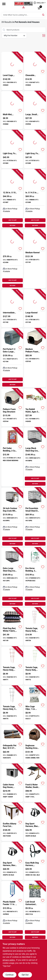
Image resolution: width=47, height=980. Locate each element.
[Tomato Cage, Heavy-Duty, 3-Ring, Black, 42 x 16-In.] (10, 708)
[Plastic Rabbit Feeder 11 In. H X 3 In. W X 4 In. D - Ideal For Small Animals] (10, 903)
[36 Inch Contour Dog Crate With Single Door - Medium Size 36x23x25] (10, 510)
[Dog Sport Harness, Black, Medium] (33, 825)
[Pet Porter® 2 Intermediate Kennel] (10, 311)
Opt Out (25, 975)
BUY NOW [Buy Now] (13, 225)
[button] (38, 3)
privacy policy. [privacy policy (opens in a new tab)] (9, 960)
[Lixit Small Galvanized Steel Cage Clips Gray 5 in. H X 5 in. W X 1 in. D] (33, 903)
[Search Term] (24, 15)
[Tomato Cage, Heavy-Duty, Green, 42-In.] (33, 669)
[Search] (43, 15)
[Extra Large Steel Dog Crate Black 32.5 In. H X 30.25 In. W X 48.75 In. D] (10, 570)
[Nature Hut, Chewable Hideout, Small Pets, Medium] (33, 74)
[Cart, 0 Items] (39, 8)
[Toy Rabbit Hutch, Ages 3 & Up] (33, 411)
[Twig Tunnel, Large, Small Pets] (33, 113)
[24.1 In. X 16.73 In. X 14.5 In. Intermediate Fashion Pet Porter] (33, 191)
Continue (9, 975)
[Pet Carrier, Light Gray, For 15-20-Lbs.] (33, 152)
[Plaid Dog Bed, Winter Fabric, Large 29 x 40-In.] (10, 630)
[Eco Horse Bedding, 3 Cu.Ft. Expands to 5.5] (33, 570)
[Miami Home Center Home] (24, 4)
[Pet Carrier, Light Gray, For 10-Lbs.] (10, 152)
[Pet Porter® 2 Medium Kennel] (33, 251)
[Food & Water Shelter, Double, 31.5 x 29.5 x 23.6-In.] (33, 786)
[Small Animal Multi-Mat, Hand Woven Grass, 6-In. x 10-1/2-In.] (10, 113)
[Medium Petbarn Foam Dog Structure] (33, 350)
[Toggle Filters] (44, 36)
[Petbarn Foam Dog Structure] (10, 411)
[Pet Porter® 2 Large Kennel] (33, 311)
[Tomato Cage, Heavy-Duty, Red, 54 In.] (33, 630)
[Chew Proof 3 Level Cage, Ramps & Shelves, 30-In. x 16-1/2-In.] (10, 74)
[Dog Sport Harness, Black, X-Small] (10, 864)
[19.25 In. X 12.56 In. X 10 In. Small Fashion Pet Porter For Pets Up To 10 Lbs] (10, 191)
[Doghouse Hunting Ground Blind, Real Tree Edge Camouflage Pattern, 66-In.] (33, 747)
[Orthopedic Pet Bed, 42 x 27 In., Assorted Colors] (10, 747)
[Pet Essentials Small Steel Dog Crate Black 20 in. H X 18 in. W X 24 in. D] (33, 510)
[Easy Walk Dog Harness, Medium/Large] (33, 864)
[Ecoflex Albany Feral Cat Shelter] (10, 825)
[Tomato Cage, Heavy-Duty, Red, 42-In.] (10, 669)
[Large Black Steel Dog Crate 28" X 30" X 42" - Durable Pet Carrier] (33, 450)
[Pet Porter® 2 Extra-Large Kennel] (10, 350)
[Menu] (4, 4)
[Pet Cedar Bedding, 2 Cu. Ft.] (10, 450)
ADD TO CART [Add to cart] (13, 220)
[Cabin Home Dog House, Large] (10, 786)
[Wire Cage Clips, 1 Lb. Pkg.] (33, 708)
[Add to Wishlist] (20, 71)
